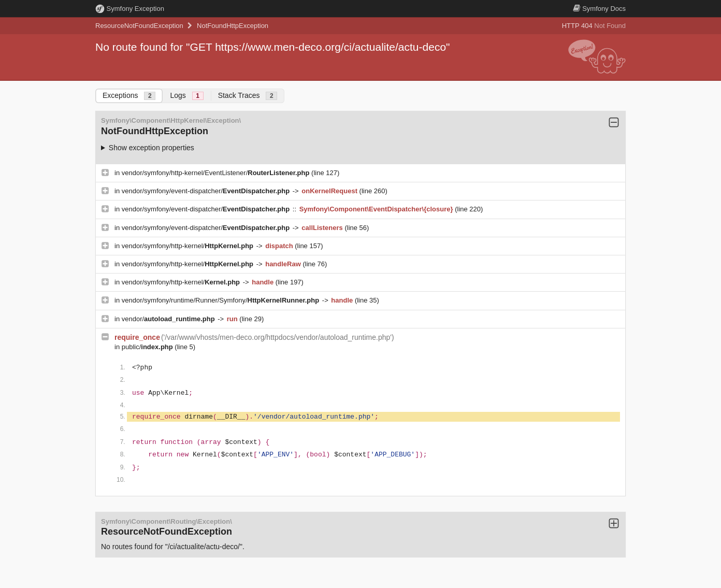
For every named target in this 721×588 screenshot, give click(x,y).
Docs (599, 9)
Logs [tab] (186, 96)
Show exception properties (152, 148)
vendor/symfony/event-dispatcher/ (207, 191)
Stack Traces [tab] (248, 96)
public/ (148, 347)
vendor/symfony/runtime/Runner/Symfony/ (221, 300)
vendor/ (169, 319)
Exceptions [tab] (129, 96)
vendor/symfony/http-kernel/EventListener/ (217, 173)
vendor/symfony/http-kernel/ (189, 246)
